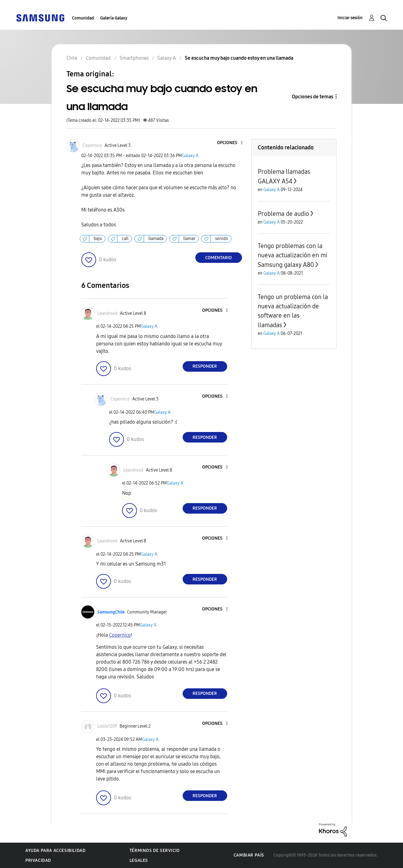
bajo (98, 239)
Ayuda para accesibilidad (55, 851)
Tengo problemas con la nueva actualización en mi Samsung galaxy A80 (293, 255)
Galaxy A (190, 156)
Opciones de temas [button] (312, 97)
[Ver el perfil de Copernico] (92, 145)
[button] (231, 143)
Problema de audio (283, 214)
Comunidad (83, 18)
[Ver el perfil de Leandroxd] (107, 313)
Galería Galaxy (114, 18)
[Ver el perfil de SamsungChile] (111, 612)
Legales (139, 860)
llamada (156, 239)
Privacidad (38, 860)
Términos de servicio (155, 851)
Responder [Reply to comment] (205, 366)
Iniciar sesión (350, 18)
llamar (189, 239)
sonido (222, 239)
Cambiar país (249, 855)
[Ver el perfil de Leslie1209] (107, 726)
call (125, 239)
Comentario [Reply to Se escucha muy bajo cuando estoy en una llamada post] (218, 258)
